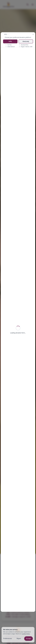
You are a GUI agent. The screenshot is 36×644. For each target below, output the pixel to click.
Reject (19, 638)
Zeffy (10, 41)
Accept (29, 638)
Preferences (8, 638)
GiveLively (26, 41)
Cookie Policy (26, 634)
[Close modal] (33, 34)
